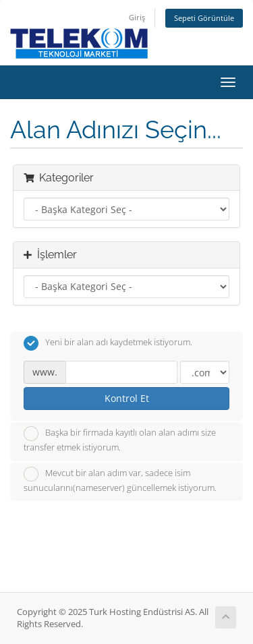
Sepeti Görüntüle (204, 18)
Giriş (137, 17)
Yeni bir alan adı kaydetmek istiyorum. (108, 343)
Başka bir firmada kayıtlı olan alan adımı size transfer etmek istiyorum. (120, 440)
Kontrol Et (127, 398)
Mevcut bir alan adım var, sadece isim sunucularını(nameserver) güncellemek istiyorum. (120, 480)
